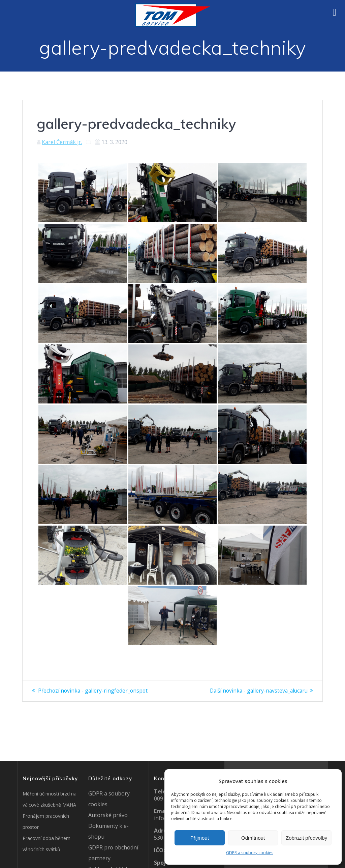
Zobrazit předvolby (306, 838)
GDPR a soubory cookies (250, 853)
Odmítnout (253, 838)
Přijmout (200, 838)
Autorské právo (108, 815)
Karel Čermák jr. (62, 142)
